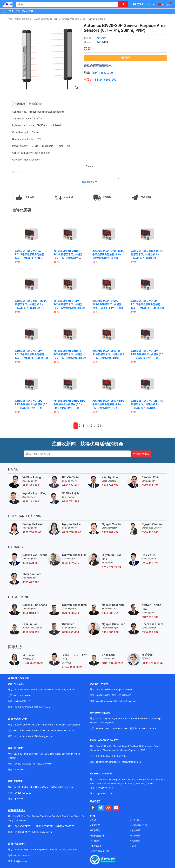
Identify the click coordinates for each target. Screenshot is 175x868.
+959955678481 (121, 728)
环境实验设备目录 (100, 851)
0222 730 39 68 (32, 532)
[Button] (3, 11)
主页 (11, 11)
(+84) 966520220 (22, 701)
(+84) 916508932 (112, 663)
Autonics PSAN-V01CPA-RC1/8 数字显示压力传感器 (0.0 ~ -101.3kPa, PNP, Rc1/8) (31, 354)
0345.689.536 (71, 563)
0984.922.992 (150, 632)
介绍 (18, 11)
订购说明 (95, 841)
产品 (24, 11)
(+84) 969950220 (33, 663)
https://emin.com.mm (146, 728)
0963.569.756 (110, 485)
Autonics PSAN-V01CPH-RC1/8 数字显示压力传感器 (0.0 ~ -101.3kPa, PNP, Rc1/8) (147, 304)
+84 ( (96, 80)
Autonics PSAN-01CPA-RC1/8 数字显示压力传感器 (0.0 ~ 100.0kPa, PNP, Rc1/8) (70, 304)
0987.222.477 (150, 485)
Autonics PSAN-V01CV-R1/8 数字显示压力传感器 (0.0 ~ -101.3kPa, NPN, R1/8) (69, 404)
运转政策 (136, 830)
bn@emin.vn (20, 770)
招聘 (133, 846)
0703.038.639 (71, 613)
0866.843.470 (31, 613)
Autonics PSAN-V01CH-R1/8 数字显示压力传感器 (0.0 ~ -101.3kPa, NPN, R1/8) (147, 404)
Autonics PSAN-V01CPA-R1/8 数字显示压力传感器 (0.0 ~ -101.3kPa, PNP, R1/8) (147, 354)
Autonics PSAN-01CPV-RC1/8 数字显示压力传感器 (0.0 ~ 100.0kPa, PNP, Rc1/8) (108, 304)
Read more (88, 182)
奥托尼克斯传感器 (23, 19)
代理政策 (136, 841)
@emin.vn (21, 799)
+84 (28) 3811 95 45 (23, 736)
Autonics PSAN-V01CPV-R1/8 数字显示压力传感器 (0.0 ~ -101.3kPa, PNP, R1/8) (31, 404)
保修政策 (136, 836)
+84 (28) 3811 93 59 (44, 731)
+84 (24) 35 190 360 (23, 707)
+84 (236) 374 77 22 (44, 826)
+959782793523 (104, 728)
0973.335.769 (110, 613)
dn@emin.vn (46, 832)
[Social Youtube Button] (116, 808)
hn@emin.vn (45, 707)
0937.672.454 (71, 632)
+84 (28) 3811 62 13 (65, 731)
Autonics (101, 38)
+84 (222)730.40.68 (42, 764)
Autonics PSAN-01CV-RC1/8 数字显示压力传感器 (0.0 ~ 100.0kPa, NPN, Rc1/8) (108, 254)
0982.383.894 (31, 485)
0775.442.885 (31, 582)
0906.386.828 (110, 632)
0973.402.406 (110, 532)
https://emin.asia (128, 701)
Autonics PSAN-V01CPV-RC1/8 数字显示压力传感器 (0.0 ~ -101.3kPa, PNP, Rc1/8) (70, 354)
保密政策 (95, 825)
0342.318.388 (150, 617)
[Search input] (65, 4)
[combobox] (65, 4)
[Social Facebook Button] (93, 808)
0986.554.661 (71, 485)
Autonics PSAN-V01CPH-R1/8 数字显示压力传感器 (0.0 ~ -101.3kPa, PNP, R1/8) (108, 354)
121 (99, 426)
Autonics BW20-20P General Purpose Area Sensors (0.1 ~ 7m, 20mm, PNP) (70, 19)
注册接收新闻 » (141, 454)
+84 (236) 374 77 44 (23, 832)
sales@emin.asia (104, 701)
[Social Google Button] (108, 808)
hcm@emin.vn (46, 736)
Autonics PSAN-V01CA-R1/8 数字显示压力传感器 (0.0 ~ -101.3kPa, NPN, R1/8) (108, 404)
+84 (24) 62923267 (23, 695)
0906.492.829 (150, 563)
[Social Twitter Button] (101, 808)
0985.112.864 (31, 501)
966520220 (106, 73)
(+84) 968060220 (73, 667)
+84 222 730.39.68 (23, 764)
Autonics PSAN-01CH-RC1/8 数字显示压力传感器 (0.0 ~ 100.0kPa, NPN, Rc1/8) (31, 304)
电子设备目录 (98, 836)
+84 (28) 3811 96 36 (23, 731)
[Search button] (123, 4)
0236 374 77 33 (111, 567)
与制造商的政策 (139, 825)
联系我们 (95, 830)
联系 (31, 11)
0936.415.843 (150, 532)
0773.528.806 (31, 563)
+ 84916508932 (103, 695)
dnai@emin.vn (20, 861)
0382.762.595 (71, 501)
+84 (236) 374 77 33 (65, 826)
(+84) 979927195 (152, 663)
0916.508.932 (31, 632)
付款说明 (136, 820)
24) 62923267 (108, 80)
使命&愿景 (96, 846)
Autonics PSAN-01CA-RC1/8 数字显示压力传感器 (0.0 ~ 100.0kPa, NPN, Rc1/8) (147, 254)
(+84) (95, 73)
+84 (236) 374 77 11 (23, 826)
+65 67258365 (124, 695)
